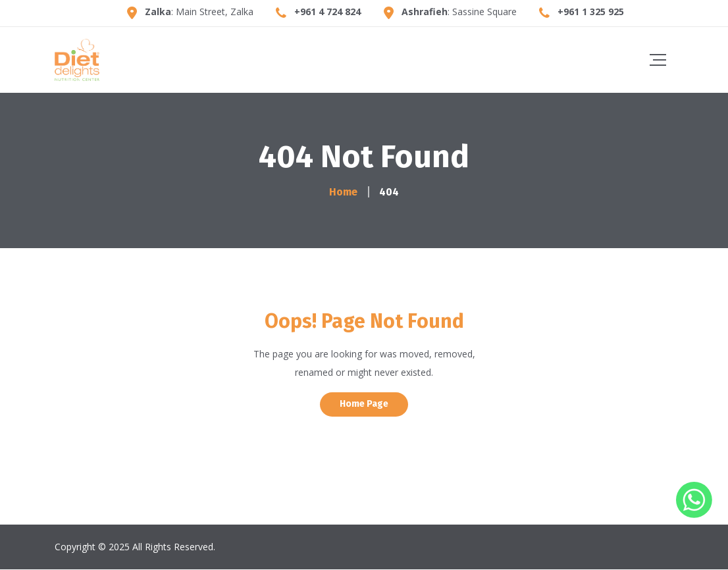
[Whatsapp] (694, 514)
